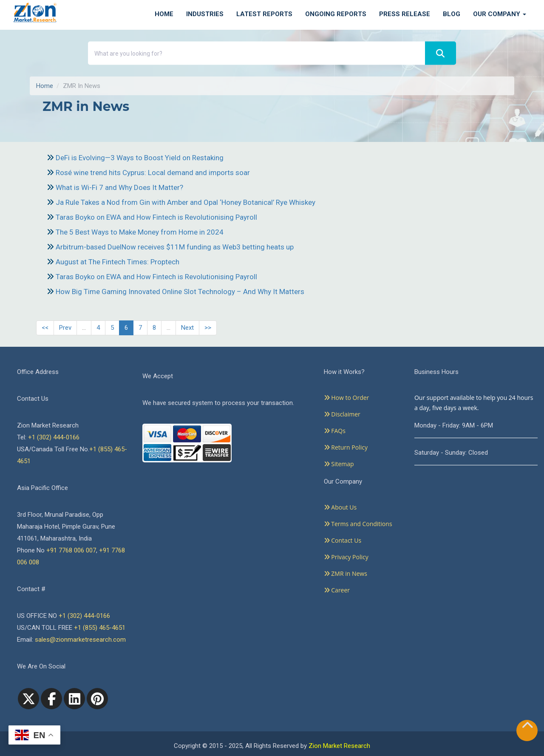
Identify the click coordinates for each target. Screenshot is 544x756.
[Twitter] (28, 699)
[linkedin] (74, 699)
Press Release (405, 14)
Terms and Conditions (358, 524)
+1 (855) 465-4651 (100, 628)
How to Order (347, 398)
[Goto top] (527, 727)
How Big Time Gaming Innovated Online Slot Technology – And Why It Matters (180, 292)
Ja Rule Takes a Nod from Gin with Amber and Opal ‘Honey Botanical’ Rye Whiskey (186, 202)
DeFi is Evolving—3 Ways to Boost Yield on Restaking (140, 158)
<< (45, 328)
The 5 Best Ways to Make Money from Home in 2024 (140, 232)
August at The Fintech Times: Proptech (118, 262)
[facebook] (51, 699)
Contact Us (343, 540)
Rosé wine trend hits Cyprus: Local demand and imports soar (153, 173)
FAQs (335, 431)
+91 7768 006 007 (71, 550)
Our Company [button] (500, 14)
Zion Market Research (339, 746)
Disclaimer (342, 414)
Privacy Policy (346, 557)
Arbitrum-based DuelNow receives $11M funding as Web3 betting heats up (175, 247)
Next (187, 328)
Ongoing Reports (336, 14)
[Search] (441, 53)
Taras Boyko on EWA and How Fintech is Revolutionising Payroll (156, 217)
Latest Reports (264, 14)
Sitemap (339, 464)
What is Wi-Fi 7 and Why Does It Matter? (119, 187)
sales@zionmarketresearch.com (80, 640)
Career (337, 590)
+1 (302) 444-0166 (54, 437)
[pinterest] (97, 699)
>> (208, 328)
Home (164, 14)
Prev (65, 328)
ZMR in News (346, 573)
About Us (340, 507)
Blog (452, 14)
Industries (205, 14)
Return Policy (346, 447)
